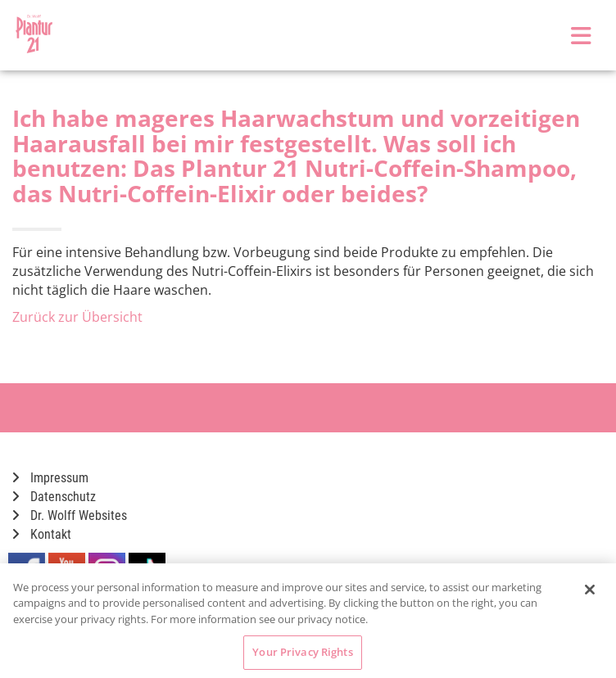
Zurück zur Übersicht (77, 317)
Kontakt (42, 534)
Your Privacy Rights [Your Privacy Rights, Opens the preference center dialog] (302, 652)
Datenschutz (54, 497)
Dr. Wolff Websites (70, 515)
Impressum (50, 478)
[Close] (590, 590)
